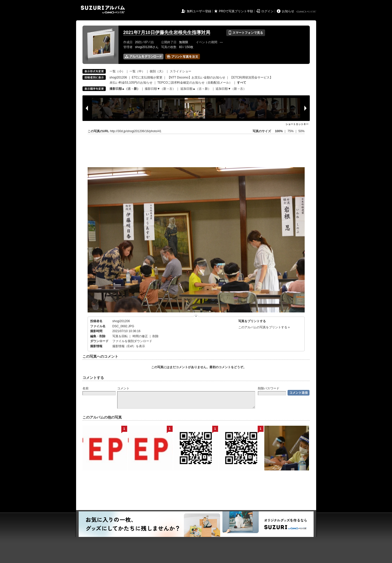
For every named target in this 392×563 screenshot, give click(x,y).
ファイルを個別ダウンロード (132, 341)
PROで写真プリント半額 (236, 11)
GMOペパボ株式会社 (307, 12)
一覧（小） (117, 71)
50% (301, 131)
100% (279, 131)
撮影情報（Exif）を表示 (129, 346)
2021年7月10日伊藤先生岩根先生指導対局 (167, 32)
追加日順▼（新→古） (231, 89)
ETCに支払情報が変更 (147, 77)
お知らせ (288, 11)
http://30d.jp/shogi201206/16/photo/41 (136, 131)
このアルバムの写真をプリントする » (264, 327)
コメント (123, 388)
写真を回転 (120, 336)
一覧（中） (137, 71)
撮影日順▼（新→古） (160, 89)
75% (291, 131)
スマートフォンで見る (246, 33)
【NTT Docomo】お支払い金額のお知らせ (196, 77)
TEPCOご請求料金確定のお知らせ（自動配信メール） (195, 83)
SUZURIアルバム (103, 10)
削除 (156, 336)
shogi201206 (118, 77)
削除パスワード (269, 388)
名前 (86, 388)
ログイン (267, 11)
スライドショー (181, 71)
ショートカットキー (297, 124)
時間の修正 (140, 336)
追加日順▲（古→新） (196, 89)
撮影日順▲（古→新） (125, 89)
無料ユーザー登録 (199, 11)
